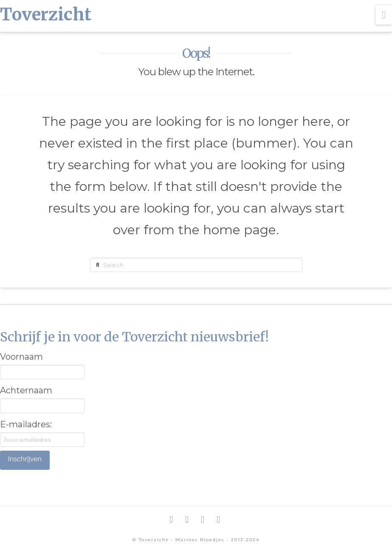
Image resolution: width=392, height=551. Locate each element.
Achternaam (26, 390)
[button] (384, 15)
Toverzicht (46, 14)
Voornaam (21, 357)
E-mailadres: (26, 424)
